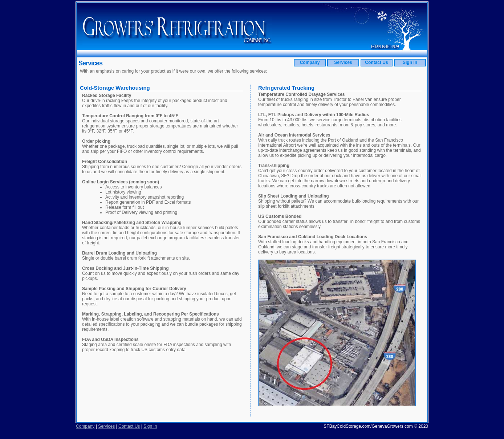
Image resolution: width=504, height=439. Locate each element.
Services (343, 62)
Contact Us (376, 62)
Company (310, 62)
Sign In (410, 62)
